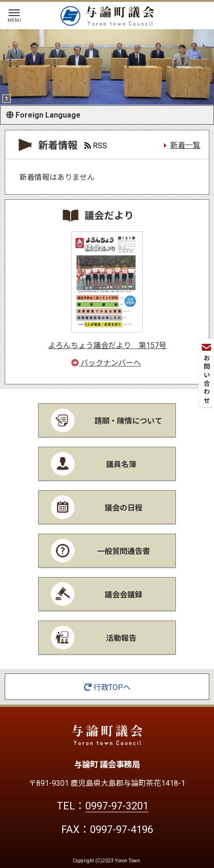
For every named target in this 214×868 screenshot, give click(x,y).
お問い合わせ (206, 374)
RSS (96, 146)
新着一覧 (185, 145)
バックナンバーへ (106, 363)
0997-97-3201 (117, 806)
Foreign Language (43, 115)
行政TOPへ (107, 687)
